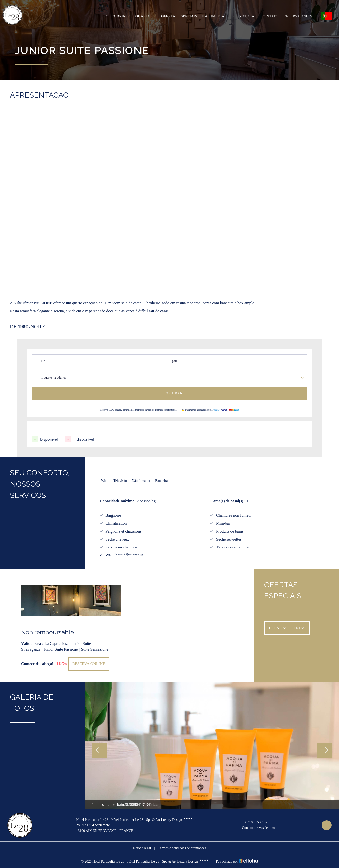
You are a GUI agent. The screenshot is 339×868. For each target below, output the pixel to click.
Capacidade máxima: (118, 501)
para (175, 361)
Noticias (248, 16)
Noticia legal (142, 848)
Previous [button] (100, 750)
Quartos (146, 16)
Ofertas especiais (179, 16)
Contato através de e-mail (257, 828)
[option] (71, 625)
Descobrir (117, 16)
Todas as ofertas (287, 628)
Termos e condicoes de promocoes (182, 848)
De (43, 361)
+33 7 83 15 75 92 (252, 822)
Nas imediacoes (218, 16)
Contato (270, 16)
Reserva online (299, 16)
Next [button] (324, 750)
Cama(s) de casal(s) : (228, 501)
